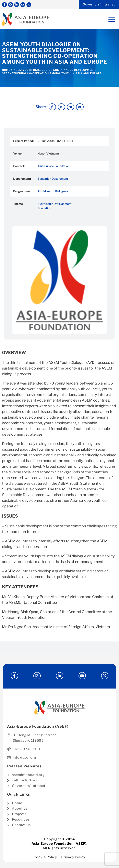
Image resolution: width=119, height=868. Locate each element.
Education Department (53, 179)
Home (6, 70)
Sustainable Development (55, 204)
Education (44, 208)
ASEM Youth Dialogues (53, 191)
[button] (52, 107)
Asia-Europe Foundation (53, 166)
